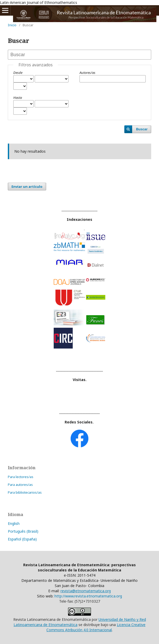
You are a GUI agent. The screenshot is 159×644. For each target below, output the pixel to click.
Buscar (142, 129)
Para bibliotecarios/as (25, 492)
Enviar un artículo (27, 186)
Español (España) (22, 539)
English (14, 523)
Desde (18, 73)
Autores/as (87, 73)
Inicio (12, 25)
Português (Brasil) (23, 531)
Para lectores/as (21, 477)
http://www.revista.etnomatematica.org (88, 596)
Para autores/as (20, 485)
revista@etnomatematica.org (86, 591)
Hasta (18, 98)
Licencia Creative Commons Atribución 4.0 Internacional (96, 627)
